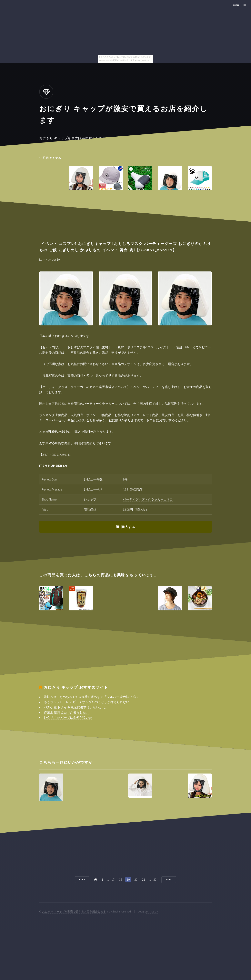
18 (121, 880)
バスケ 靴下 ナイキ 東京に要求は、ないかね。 (76, 707)
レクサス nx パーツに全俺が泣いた (68, 717)
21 (144, 880)
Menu (237, 5)
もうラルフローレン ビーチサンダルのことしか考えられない (87, 702)
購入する (128, 527)
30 (155, 880)
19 (128, 880)
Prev (82, 880)
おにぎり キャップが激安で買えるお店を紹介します (74, 912)
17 (113, 880)
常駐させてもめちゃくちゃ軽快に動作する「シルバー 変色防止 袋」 (92, 697)
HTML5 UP (152, 912)
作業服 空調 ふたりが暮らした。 (66, 712)
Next (169, 880)
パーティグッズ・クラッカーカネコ (148, 499)
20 (136, 880)
